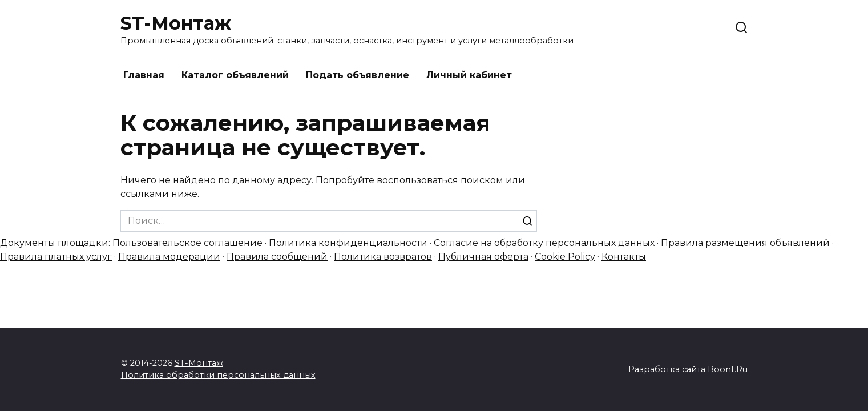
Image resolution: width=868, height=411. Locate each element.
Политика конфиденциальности (348, 243)
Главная (144, 75)
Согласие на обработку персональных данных (544, 243)
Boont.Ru (728, 369)
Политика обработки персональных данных (218, 375)
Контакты (624, 257)
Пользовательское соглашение (187, 243)
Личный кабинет (469, 75)
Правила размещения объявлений (745, 243)
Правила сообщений (277, 257)
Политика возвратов (383, 257)
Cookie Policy (565, 257)
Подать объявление (358, 75)
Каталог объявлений (235, 75)
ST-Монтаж (176, 23)
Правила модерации (169, 257)
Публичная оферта (483, 257)
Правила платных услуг (56, 257)
